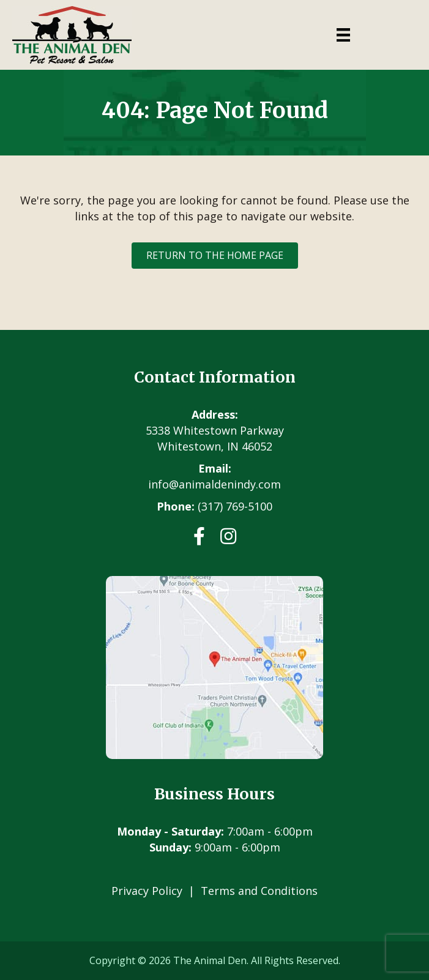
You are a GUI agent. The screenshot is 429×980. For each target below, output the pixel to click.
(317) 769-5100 (235, 506)
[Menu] (343, 35)
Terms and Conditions (259, 891)
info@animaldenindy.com (214, 484)
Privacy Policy (147, 891)
